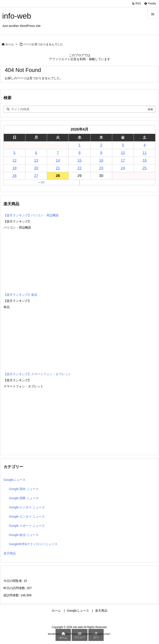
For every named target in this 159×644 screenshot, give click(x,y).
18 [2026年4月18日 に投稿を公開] (144, 160)
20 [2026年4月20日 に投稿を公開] (36, 168)
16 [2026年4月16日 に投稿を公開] (101, 160)
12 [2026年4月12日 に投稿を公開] (15, 160)
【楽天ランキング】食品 (20, 295)
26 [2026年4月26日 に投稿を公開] (15, 176)
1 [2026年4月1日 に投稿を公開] (79, 145)
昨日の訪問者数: (15, 588)
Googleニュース (15, 480)
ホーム (10, 44)
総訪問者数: (12, 595)
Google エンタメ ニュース (27, 516)
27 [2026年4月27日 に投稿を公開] (36, 176)
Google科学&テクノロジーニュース (33, 544)
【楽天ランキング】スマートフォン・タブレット (37, 374)
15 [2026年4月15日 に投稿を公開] (79, 160)
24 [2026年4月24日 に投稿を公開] (123, 168)
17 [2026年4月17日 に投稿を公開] (123, 160)
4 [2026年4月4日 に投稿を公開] (144, 145)
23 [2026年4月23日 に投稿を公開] (101, 168)
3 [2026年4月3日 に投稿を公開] (123, 145)
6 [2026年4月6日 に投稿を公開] (36, 153)
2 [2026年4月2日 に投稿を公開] (101, 145)
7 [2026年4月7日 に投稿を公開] (58, 153)
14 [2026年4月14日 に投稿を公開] (58, 160)
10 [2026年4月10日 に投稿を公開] (123, 153)
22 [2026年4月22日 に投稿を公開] (79, 168)
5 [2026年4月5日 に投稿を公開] (14, 153)
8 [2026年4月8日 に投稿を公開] (79, 153)
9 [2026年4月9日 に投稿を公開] (101, 153)
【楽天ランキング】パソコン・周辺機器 (31, 215)
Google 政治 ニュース (24, 535)
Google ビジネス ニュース (27, 507)
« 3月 (41, 182)
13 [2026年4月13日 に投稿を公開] (36, 160)
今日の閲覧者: (14, 581)
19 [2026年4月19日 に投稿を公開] (15, 168)
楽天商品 (10, 553)
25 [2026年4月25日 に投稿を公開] (144, 168)
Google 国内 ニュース (24, 489)
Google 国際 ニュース (24, 498)
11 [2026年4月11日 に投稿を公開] (144, 153)
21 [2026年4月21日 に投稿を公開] (58, 168)
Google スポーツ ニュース (27, 526)
